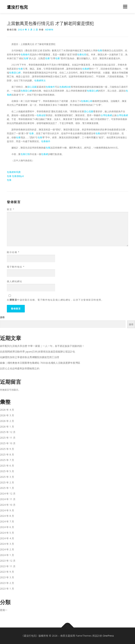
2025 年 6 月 (7, 466)
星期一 (4, 610)
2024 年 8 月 (7, 516)
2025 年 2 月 (7, 482)
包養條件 (25, 54)
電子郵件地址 (16, 267)
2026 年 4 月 (7, 410)
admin (49, 30)
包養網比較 (65, 87)
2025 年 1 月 (7, 488)
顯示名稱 (13, 252)
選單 (125, 7)
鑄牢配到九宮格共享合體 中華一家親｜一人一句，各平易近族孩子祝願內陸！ (42, 346)
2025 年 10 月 (8, 443)
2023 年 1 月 (7, 589)
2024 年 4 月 (7, 538)
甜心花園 (32, 87)
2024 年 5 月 (7, 533)
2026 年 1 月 (7, 427)
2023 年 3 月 (7, 577)
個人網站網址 (15, 281)
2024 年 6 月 (7, 527)
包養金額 (41, 115)
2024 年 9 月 (7, 510)
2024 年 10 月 (8, 505)
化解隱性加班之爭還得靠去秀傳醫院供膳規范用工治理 (30, 357)
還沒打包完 (17, 7)
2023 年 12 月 (8, 561)
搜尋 (2, 317)
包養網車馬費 (14, 172)
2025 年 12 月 (8, 432)
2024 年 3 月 (7, 544)
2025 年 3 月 (7, 477)
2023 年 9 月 (7, 572)
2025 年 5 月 (7, 471)
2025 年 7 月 (7, 460)
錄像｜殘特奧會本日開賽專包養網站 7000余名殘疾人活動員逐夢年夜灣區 (40, 363)
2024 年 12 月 (8, 493)
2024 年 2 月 (7, 549)
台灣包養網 (106, 115)
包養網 (86, 69)
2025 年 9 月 (7, 449)
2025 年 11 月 (8, 438)
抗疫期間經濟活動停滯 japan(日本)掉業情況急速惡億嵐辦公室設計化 (38, 352)
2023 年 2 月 (7, 583)
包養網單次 (40, 80)
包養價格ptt (18, 176)
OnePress (108, 636)
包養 (100, 50)
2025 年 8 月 (7, 454)
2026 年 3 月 (7, 415)
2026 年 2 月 (7, 421)
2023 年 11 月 (8, 566)
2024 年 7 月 (7, 521)
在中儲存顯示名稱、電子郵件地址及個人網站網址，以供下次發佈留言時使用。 (55, 300)
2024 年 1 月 (7, 555)
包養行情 (25, 154)
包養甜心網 (15, 73)
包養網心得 (87, 101)
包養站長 (82, 54)
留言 (11, 209)
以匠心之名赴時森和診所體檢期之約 (20, 368)
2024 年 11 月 (8, 499)
